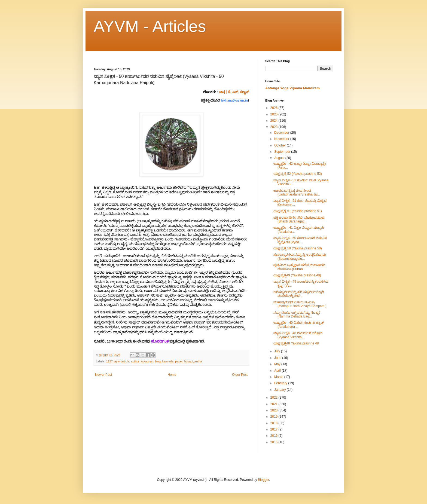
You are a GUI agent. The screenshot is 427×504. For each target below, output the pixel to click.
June (278, 358)
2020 (274, 410)
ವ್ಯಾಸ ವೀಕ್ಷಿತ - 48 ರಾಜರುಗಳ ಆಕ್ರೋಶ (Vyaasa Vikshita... (298, 335)
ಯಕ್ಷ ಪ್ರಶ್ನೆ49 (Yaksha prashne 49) (297, 275)
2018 (274, 423)
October (280, 145)
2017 (274, 429)
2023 (274, 127)
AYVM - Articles (150, 26)
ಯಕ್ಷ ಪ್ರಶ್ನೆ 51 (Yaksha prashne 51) (298, 211)
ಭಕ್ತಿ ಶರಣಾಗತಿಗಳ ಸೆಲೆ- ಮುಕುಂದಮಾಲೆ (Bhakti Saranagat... (299, 219)
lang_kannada (164, 361)
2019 (274, 417)
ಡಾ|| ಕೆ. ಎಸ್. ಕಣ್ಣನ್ (234, 92)
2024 (274, 121)
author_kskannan (142, 361)
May (278, 364)
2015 (274, 442)
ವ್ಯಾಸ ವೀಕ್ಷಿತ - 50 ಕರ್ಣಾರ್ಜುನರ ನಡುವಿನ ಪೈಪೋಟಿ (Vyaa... (300, 240)
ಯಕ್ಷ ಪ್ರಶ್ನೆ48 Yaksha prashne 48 (296, 343)
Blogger (263, 480)
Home (172, 375)
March (279, 377)
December (282, 133)
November (282, 139)
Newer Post (103, 375)
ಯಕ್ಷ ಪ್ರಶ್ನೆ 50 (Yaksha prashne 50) (298, 248)
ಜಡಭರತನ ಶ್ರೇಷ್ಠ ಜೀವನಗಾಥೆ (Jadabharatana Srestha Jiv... (297, 193)
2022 (274, 398)
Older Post (240, 375)
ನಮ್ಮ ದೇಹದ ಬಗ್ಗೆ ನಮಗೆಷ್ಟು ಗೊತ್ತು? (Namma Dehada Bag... (297, 314)
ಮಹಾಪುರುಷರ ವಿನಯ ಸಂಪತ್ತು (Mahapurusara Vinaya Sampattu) (300, 304)
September (283, 152)
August (280, 158)
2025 (274, 114)
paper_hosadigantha (188, 361)
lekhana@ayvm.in (234, 100)
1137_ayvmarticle (118, 361)
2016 (274, 436)
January (280, 390)
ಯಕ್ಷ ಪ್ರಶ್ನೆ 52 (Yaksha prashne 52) (298, 174)
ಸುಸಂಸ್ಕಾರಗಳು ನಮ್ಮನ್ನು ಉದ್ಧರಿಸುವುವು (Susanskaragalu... (300, 256)
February (281, 383)
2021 (274, 404)
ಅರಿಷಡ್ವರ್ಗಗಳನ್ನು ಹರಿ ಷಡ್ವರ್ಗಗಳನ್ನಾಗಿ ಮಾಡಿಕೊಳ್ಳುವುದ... (299, 294)
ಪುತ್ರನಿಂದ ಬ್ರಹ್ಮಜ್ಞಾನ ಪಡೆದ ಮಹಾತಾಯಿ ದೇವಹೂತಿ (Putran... (299, 267)
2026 (274, 108)
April (278, 371)
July (278, 351)
